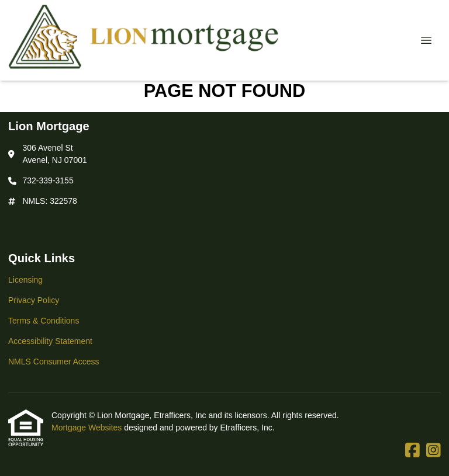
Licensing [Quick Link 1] (25, 280)
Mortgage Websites (88, 428)
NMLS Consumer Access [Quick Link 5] (54, 362)
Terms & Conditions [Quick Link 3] (44, 321)
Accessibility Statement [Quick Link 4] (50, 341)
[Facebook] (412, 451)
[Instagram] (434, 451)
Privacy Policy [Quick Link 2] (34, 300)
